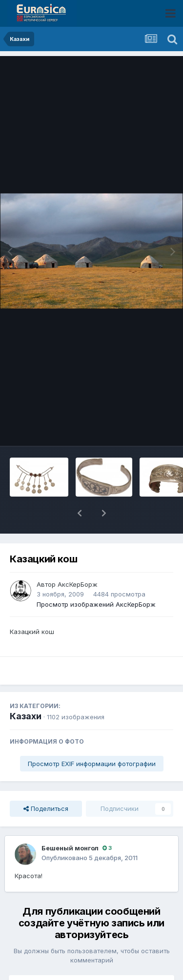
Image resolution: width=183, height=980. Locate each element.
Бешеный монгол (70, 823)
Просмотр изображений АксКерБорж (96, 579)
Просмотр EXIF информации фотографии (92, 738)
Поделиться (46, 783)
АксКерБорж (78, 559)
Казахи (26, 691)
